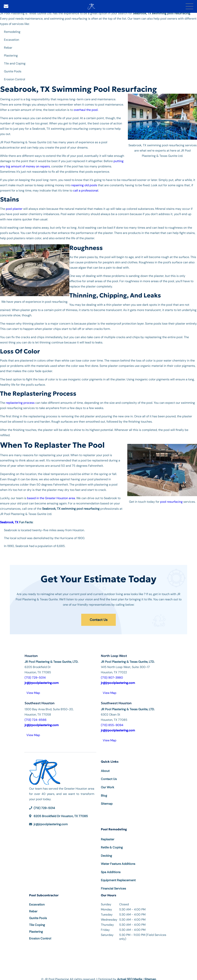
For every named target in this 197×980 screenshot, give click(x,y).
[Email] (6, 6)
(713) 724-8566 (36, 715)
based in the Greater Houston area (51, 497)
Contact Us (99, 617)
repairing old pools (84, 184)
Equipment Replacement (118, 876)
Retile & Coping (112, 843)
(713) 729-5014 (35, 673)
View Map (33, 688)
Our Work (107, 783)
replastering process (20, 401)
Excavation (37, 900)
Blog (104, 791)
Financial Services (113, 884)
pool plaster (14, 207)
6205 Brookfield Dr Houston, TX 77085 (61, 812)
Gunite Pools (38, 914)
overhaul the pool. (86, 108)
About (105, 767)
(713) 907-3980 (112, 673)
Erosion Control (40, 934)
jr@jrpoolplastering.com (51, 820)
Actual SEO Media (130, 975)
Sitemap (107, 799)
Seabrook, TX (9, 521)
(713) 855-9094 (112, 721)
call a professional (86, 189)
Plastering (36, 927)
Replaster (108, 835)
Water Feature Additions (118, 859)
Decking (106, 851)
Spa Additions (111, 868)
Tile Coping (37, 921)
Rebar (33, 907)
